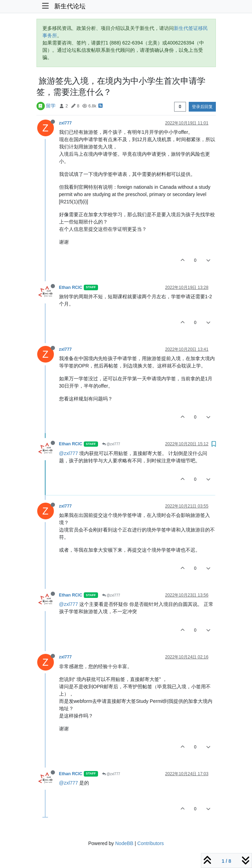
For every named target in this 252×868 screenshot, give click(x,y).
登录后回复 (202, 107)
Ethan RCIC (71, 287)
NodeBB (124, 843)
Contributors (151, 843)
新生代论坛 (70, 6)
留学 (51, 106)
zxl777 (66, 123)
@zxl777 (111, 444)
